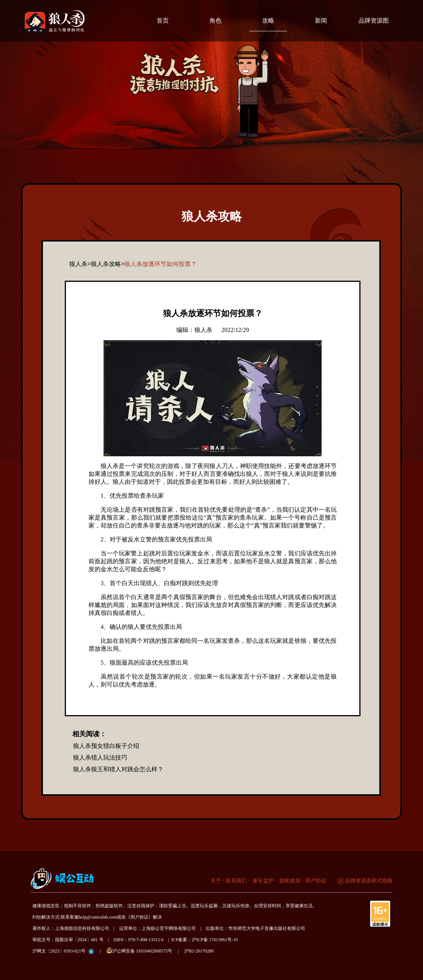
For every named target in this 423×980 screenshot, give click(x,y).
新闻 (321, 21)
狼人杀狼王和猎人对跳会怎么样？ (118, 769)
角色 (215, 21)
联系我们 (236, 881)
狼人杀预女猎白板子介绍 (106, 746)
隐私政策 (290, 881)
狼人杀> (80, 264)
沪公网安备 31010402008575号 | (145, 950)
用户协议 (316, 881)
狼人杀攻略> (108, 264)
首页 (163, 21)
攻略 (268, 21)
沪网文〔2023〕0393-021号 (59, 951)
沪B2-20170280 (199, 951)
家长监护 (263, 881)
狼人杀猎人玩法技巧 (100, 758)
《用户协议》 (139, 917)
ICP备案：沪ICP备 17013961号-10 (205, 940)
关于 (216, 881)
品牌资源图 (374, 21)
